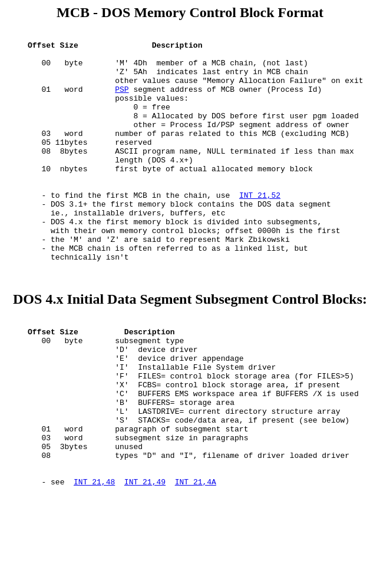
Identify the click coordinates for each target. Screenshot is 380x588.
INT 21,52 (260, 228)
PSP (122, 101)
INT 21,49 (145, 564)
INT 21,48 (94, 564)
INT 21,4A (196, 564)
